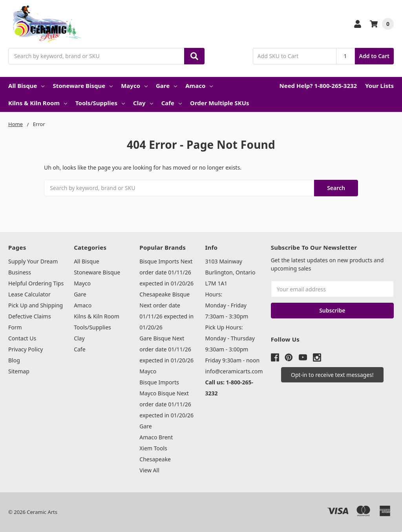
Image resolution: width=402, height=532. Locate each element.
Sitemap (19, 371)
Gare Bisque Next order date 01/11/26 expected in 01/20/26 (166, 349)
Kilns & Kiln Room (38, 103)
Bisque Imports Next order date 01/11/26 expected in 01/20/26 (166, 272)
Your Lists (379, 86)
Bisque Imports (159, 382)
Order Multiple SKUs (220, 103)
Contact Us (22, 338)
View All (149, 470)
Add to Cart (374, 56)
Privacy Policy (26, 349)
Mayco (134, 86)
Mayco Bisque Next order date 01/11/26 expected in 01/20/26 (166, 404)
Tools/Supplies (100, 103)
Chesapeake (155, 459)
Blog (14, 360)
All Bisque (26, 86)
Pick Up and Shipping (36, 305)
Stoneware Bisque (83, 86)
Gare (166, 86)
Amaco (199, 86)
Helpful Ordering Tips (36, 283)
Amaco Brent (156, 437)
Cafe (172, 103)
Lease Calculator (29, 294)
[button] (332, 375)
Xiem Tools (153, 448)
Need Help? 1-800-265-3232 (318, 86)
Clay (143, 103)
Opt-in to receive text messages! (332, 375)
